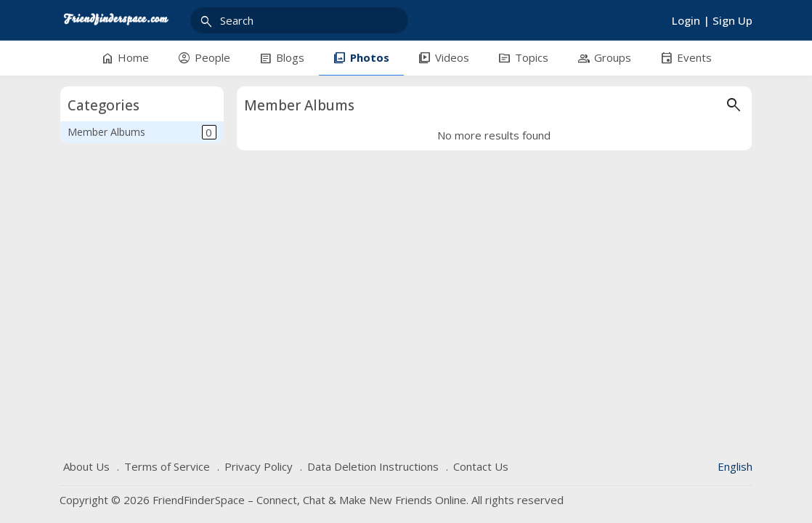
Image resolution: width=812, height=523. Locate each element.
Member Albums (142, 132)
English (735, 466)
